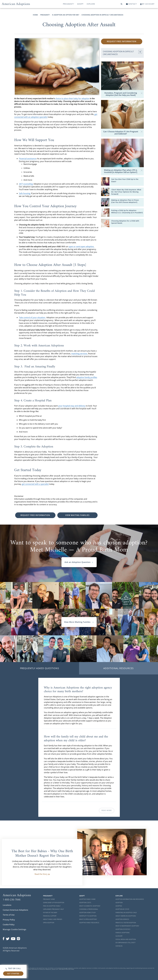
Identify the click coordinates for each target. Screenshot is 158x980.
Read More (107, 810)
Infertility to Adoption (88, 916)
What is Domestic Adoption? (90, 906)
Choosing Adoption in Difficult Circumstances (102, 15)
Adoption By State (122, 909)
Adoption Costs (85, 903)
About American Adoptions (126, 916)
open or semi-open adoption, (81, 247)
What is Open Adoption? (88, 919)
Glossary (119, 936)
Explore (91, 4)
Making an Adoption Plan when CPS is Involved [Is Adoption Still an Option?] (123, 171)
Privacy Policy (9, 920)
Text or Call (13, 968)
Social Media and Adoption (126, 939)
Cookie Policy (9, 925)
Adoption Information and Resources (130, 899)
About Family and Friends (53, 919)
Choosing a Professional (89, 909)
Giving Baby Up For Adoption (54, 903)
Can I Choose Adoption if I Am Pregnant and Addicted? (123, 133)
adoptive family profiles (87, 377)
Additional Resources (118, 668)
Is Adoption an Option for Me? (66, 15)
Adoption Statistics (123, 929)
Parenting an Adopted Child (126, 913)
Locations (7, 905)
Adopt (80, 4)
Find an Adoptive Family (52, 906)
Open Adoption (49, 923)
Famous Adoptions (123, 933)
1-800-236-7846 (12, 899)
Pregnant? (69, 4)
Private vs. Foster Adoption (126, 923)
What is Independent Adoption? (127, 926)
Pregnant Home (49, 899)
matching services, (79, 354)
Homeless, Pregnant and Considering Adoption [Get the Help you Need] (124, 94)
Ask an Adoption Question (79, 562)
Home (35, 15)
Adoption (119, 903)
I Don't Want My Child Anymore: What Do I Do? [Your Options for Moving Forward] (126, 192)
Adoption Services (122, 919)
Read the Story (42, 874)
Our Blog (119, 946)
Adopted (119, 906)
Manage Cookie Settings (15, 929)
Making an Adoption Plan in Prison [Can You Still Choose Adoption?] (125, 201)
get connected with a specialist (35, 484)
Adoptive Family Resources (89, 923)
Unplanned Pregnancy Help (53, 909)
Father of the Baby (50, 913)
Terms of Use (9, 915)
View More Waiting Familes (79, 622)
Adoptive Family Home (87, 899)
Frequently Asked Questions (40, 668)
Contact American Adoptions (15, 910)
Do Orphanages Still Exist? (125, 943)
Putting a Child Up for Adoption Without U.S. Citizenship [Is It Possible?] (127, 211)
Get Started (13, 974)
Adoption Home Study (88, 913)
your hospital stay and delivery (72, 406)
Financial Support (50, 916)
